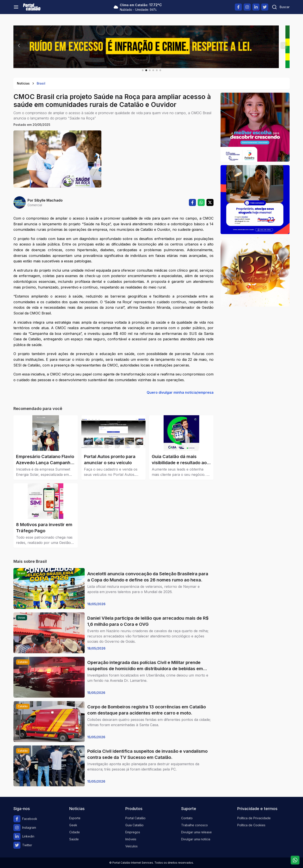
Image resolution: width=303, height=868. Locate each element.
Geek (73, 825)
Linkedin (24, 836)
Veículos (131, 846)
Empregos (133, 832)
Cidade (75, 832)
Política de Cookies (251, 825)
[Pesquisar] (281, 7)
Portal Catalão (135, 818)
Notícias (23, 83)
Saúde (74, 839)
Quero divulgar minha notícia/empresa (180, 392)
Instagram (25, 828)
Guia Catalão (134, 825)
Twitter (23, 845)
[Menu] (16, 7)
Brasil (41, 83)
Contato (187, 818)
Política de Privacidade (254, 818)
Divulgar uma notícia (196, 839)
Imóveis (131, 839)
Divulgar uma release (196, 832)
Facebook (25, 819)
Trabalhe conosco (194, 825)
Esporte (75, 818)
